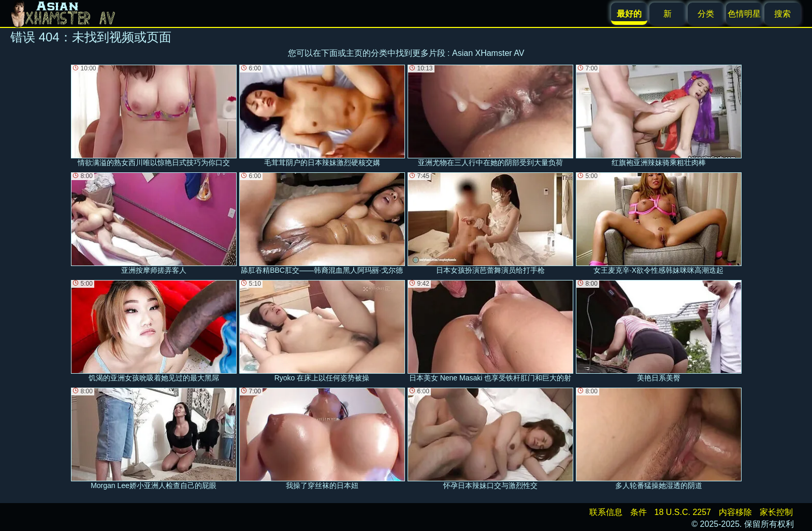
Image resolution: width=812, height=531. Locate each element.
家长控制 (776, 512)
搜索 (782, 14)
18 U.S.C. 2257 (683, 512)
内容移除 (735, 512)
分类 (706, 14)
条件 (639, 512)
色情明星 (744, 14)
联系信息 (606, 512)
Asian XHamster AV (488, 53)
